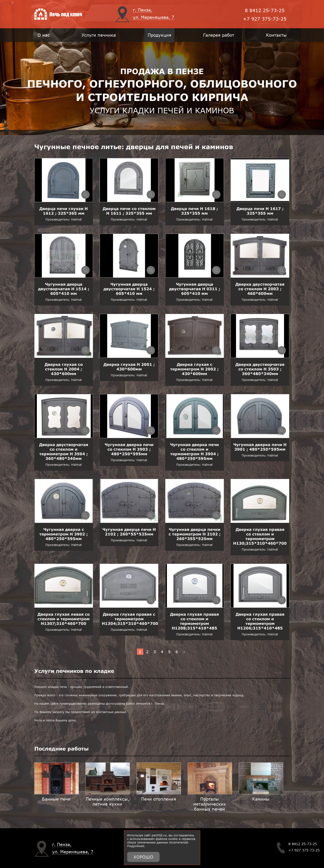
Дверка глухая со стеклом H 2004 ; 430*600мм (64, 369)
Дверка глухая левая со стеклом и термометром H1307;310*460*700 (64, 619)
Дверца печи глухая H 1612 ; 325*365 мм (64, 211)
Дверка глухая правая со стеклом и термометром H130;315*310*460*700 (260, 536)
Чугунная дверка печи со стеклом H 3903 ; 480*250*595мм (129, 449)
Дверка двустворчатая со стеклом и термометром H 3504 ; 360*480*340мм (64, 451)
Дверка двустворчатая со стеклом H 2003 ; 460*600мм (260, 289)
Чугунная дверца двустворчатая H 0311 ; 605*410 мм (195, 289)
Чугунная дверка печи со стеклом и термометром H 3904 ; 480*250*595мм (194, 451)
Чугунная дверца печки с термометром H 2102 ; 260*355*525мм (195, 534)
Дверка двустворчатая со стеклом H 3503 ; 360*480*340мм (260, 369)
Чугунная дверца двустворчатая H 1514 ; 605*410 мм (64, 289)
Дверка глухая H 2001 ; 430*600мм (129, 367)
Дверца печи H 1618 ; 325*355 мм (194, 211)
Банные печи (56, 799)
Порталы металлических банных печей (210, 804)
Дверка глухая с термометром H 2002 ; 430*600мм (194, 369)
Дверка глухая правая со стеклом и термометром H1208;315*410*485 (194, 621)
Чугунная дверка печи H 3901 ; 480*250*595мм (260, 447)
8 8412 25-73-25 (265, 10)
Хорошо (143, 857)
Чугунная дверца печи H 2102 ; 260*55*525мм (129, 532)
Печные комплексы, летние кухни (107, 801)
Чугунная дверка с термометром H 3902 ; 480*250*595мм (64, 534)
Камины (261, 799)
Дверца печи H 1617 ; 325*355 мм (260, 211)
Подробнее (136, 846)
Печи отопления (159, 799)
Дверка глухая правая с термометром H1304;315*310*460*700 (130, 619)
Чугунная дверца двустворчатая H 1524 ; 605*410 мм (129, 289)
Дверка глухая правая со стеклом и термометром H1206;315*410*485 (260, 621)
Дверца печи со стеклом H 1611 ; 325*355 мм (129, 211)
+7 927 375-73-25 (265, 19)
